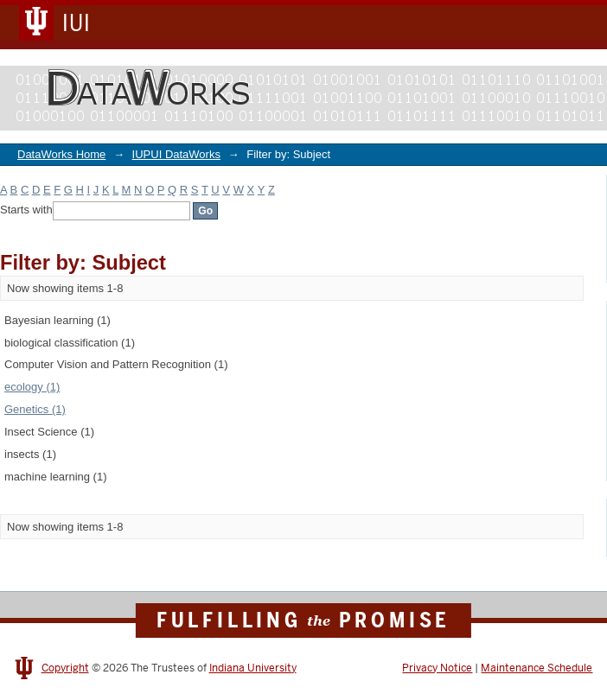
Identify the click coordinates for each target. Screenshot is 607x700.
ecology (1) (32, 387)
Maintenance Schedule (537, 668)
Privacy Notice (437, 668)
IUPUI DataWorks (176, 154)
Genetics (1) (35, 409)
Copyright (65, 668)
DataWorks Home (61, 154)
